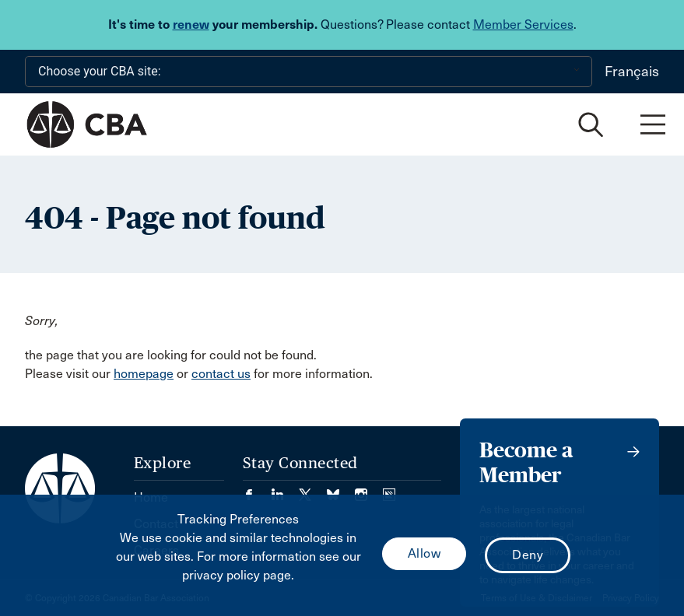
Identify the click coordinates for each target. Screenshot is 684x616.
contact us (221, 374)
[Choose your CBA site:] (309, 72)
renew (191, 24)
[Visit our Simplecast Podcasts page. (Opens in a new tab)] (389, 490)
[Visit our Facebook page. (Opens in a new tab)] (257, 490)
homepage (144, 374)
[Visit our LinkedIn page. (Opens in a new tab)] (285, 490)
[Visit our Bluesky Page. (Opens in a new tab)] (341, 490)
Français (632, 72)
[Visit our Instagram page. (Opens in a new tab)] (369, 490)
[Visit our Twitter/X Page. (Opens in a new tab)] (313, 490)
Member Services (523, 24)
